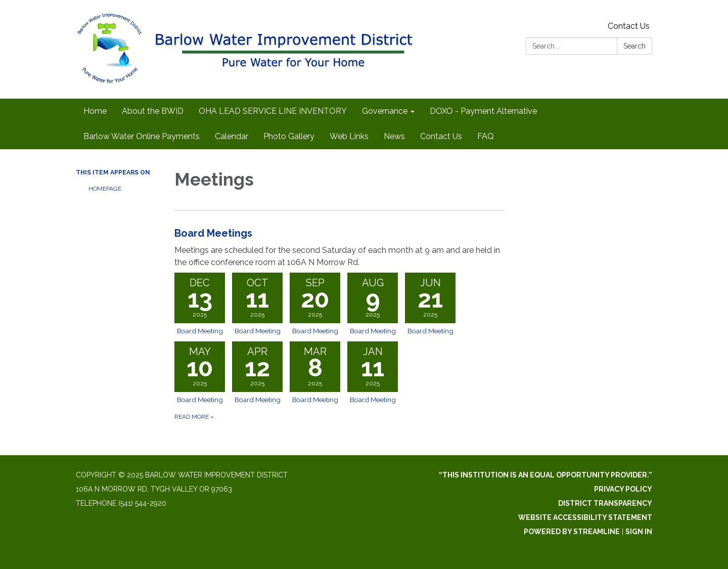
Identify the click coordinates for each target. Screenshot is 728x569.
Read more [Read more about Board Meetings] (194, 417)
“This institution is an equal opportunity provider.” (545, 475)
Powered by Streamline (572, 532)
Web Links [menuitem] (349, 136)
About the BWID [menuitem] (153, 111)
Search (634, 46)
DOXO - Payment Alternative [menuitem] (483, 111)
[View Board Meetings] (339, 247)
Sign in (639, 532)
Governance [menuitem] (385, 111)
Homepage (105, 189)
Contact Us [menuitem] (441, 136)
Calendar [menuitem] (232, 136)
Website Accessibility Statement (585, 517)
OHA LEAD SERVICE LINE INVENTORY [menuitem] (273, 111)
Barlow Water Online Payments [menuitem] (142, 136)
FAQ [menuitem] (486, 136)
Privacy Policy (623, 489)
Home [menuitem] (95, 111)
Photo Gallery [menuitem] (289, 136)
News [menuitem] (394, 136)
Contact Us (629, 26)
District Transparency (605, 503)
